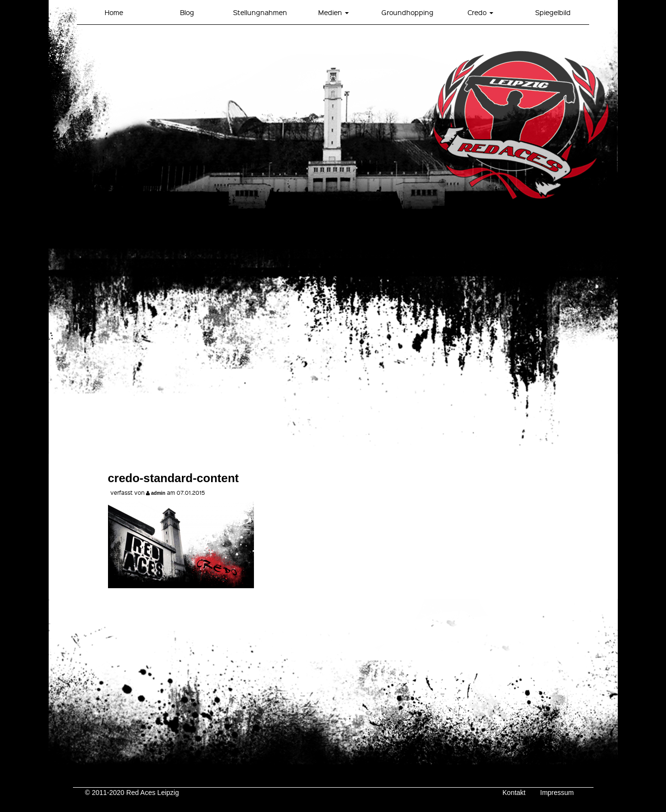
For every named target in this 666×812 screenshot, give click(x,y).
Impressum (557, 793)
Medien (333, 12)
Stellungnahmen (260, 12)
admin (158, 493)
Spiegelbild (553, 12)
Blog (187, 12)
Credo (480, 12)
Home (114, 12)
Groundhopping (407, 12)
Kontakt (514, 793)
